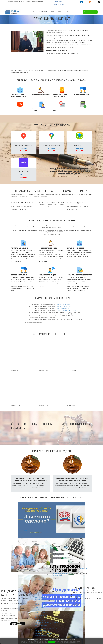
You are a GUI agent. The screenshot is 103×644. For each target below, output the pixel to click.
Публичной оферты (58, 575)
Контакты (68, 12)
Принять (51, 642)
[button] (34, 12)
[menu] (51, 12)
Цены (52, 12)
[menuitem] (34, 12)
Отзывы (60, 12)
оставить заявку (51, 433)
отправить (56, 578)
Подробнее (25, 530)
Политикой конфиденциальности (70, 572)
